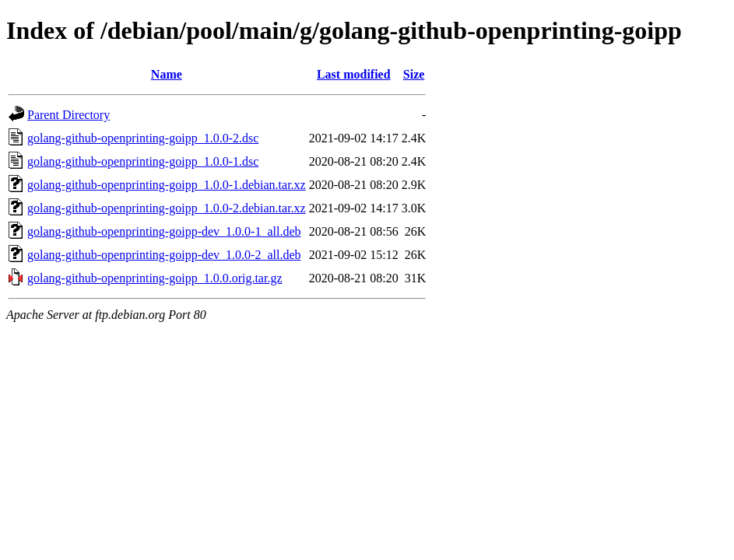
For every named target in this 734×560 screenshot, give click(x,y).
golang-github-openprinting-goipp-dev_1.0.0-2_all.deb (164, 255)
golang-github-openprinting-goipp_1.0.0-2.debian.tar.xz (167, 208)
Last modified (354, 74)
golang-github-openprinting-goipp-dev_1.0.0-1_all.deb (164, 231)
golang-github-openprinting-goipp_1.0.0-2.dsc (143, 138)
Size (414, 74)
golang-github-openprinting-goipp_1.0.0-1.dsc (143, 161)
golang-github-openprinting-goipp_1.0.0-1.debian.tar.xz (167, 185)
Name (167, 74)
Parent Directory (68, 115)
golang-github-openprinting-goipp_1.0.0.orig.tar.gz (155, 278)
